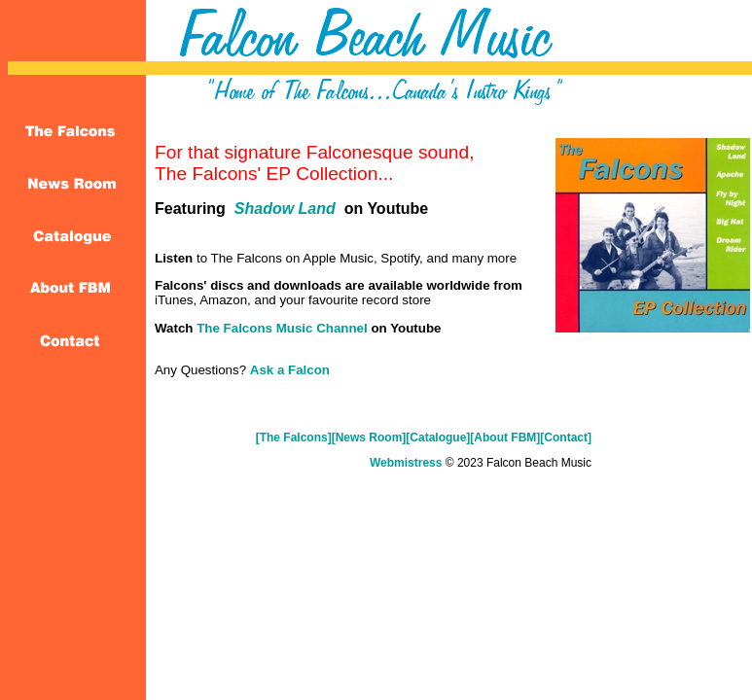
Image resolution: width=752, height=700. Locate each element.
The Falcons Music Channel (284, 328)
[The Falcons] (294, 437)
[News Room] (369, 437)
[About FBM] (505, 437)
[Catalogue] (438, 437)
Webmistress (406, 463)
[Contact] (566, 437)
